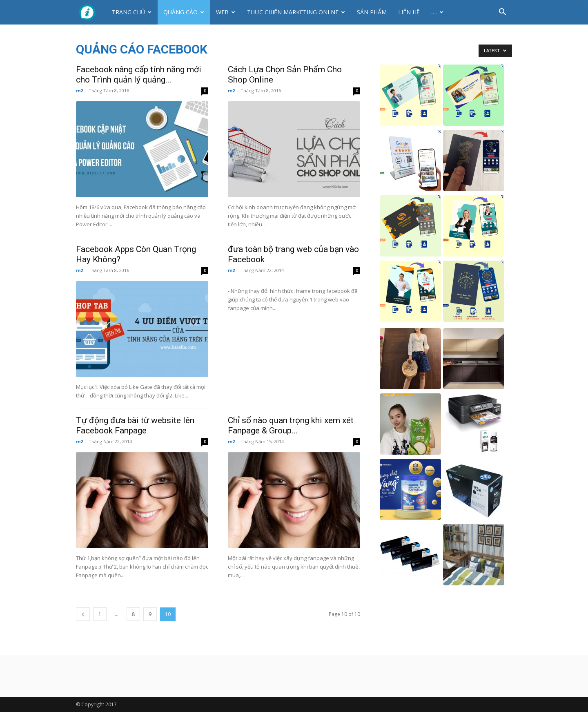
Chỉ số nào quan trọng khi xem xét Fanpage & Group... (291, 425)
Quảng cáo (184, 12)
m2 (79, 90)
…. (437, 12)
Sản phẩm (372, 12)
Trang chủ (132, 12)
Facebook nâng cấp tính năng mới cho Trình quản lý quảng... (139, 75)
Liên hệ (409, 12)
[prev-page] (83, 614)
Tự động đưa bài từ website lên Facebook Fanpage (135, 425)
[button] (502, 13)
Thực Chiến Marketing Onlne (296, 12)
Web (226, 12)
